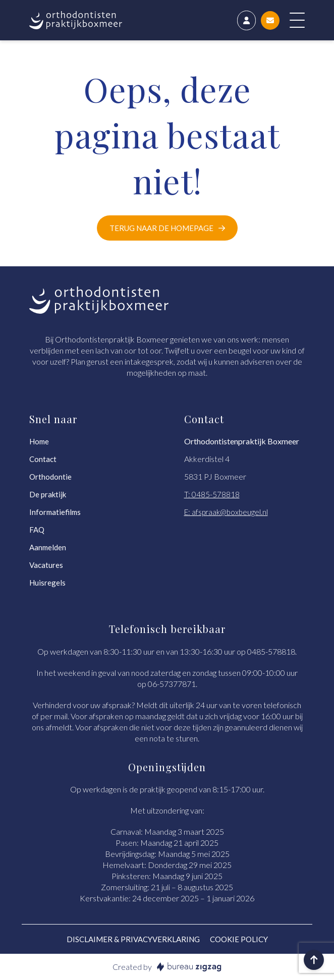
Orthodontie (50, 477)
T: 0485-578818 (212, 494)
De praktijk (48, 494)
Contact (43, 459)
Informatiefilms (55, 512)
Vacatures (46, 565)
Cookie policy (239, 939)
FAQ (37, 530)
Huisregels (47, 583)
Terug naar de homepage (161, 228)
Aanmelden (48, 547)
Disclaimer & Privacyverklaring (133, 939)
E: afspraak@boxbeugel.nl (226, 512)
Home (39, 441)
